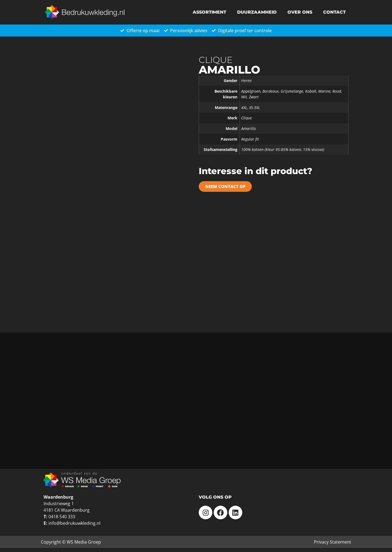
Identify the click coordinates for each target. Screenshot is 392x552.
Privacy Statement (333, 542)
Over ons (300, 12)
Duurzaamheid (257, 12)
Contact (334, 12)
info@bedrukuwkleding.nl (74, 523)
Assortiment (209, 12)
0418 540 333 (62, 517)
